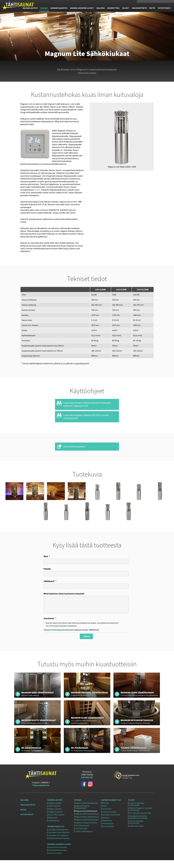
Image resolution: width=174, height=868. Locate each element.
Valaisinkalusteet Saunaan (59, 846)
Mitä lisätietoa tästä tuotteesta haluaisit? (64, 601)
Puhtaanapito (108, 832)
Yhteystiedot (27, 822)
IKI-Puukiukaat (81, 837)
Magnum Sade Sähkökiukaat (87, 811)
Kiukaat (78, 808)
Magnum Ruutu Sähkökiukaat (87, 825)
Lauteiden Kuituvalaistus (58, 838)
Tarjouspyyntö (28, 813)
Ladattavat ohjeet (136, 834)
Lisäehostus (107, 829)
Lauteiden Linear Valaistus (59, 840)
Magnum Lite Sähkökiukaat (86, 819)
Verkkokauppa (157, 2)
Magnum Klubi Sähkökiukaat (87, 828)
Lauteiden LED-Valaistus (58, 843)
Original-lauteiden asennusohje (137, 812)
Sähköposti (50, 587)
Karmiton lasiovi (55, 861)
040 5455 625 (144, 2)
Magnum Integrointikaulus (86, 831)
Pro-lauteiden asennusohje (140, 821)
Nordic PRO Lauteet (56, 823)
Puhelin (47, 574)
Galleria (24, 808)
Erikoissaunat (54, 829)
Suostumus (50, 627)
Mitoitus (106, 811)
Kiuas (104, 814)
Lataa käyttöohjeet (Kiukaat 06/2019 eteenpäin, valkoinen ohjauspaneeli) (89, 409)
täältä (37, 190)
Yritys (23, 817)
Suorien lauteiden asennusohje (136, 830)
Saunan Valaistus (56, 834)
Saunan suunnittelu (111, 808)
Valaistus (106, 826)
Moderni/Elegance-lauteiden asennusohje (141, 817)
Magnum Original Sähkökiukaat (82, 815)
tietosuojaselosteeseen (63, 638)
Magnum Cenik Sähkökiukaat (87, 822)
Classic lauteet (54, 814)
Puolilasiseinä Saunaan (58, 858)
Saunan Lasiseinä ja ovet (59, 852)
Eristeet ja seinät (109, 820)
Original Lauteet (55, 811)
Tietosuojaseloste (41, 793)
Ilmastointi (107, 817)
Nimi (47, 561)
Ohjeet (132, 808)
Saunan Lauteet (55, 808)
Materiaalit (53, 826)
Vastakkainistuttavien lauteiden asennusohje (138, 825)
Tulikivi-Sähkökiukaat (84, 839)
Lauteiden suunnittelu (111, 823)
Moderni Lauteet (55, 817)
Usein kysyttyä (108, 834)
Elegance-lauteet (55, 820)
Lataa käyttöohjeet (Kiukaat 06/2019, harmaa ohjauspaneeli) (87, 421)
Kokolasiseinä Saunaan (58, 855)
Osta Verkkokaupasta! (75, 451)
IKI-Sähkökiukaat (82, 834)
